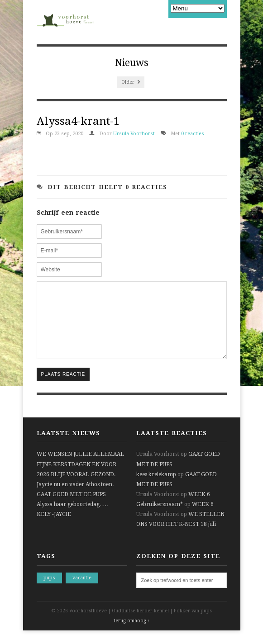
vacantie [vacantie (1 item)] (82, 591)
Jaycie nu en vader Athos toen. (75, 498)
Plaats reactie (63, 388)
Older (131, 82)
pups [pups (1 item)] (49, 591)
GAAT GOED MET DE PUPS (71, 508)
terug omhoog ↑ (132, 634)
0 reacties (193, 134)
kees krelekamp (156, 488)
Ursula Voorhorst (134, 134)
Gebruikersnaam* (160, 518)
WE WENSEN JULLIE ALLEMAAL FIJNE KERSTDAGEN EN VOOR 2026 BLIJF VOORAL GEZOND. (80, 478)
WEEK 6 (199, 508)
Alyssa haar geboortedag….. (72, 518)
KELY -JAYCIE (54, 528)
